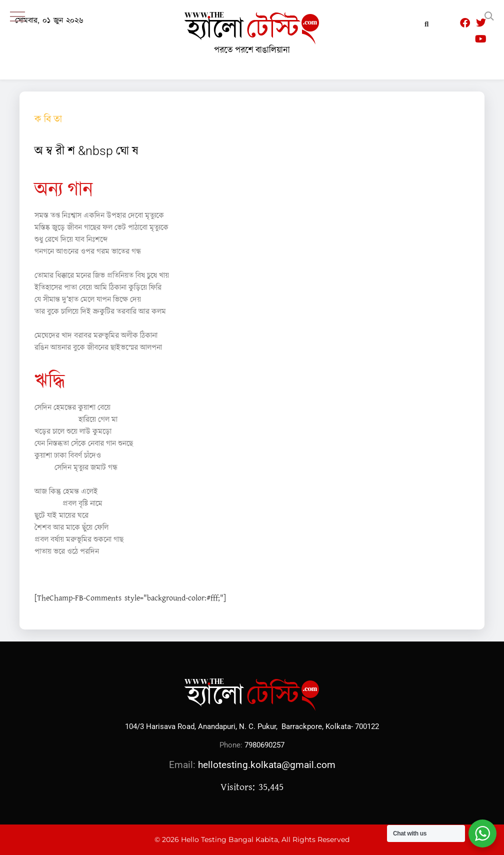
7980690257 (264, 745)
